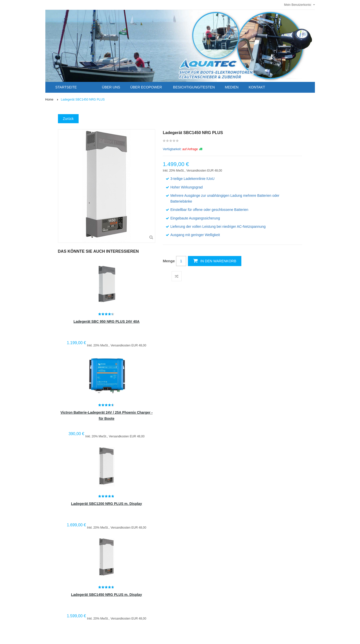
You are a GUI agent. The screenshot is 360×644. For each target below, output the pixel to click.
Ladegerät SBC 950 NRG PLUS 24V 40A (107, 321)
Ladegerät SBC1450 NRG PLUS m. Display (107, 595)
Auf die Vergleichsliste (177, 276)
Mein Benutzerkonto (297, 5)
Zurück (68, 119)
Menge (169, 261)
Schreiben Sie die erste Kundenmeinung (171, 142)
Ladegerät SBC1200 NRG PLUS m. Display (107, 504)
